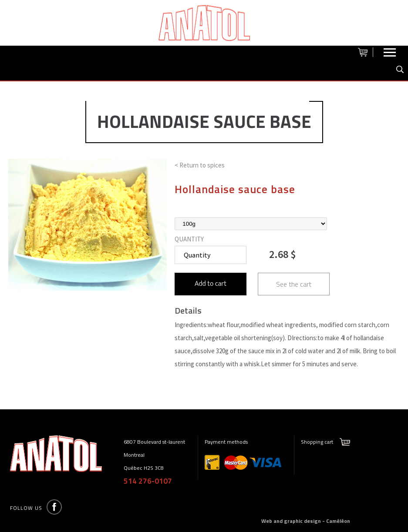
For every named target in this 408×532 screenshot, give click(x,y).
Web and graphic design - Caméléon (306, 521)
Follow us (26, 508)
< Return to (200, 165)
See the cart (294, 284)
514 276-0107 (148, 481)
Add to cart (211, 284)
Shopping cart (317, 442)
